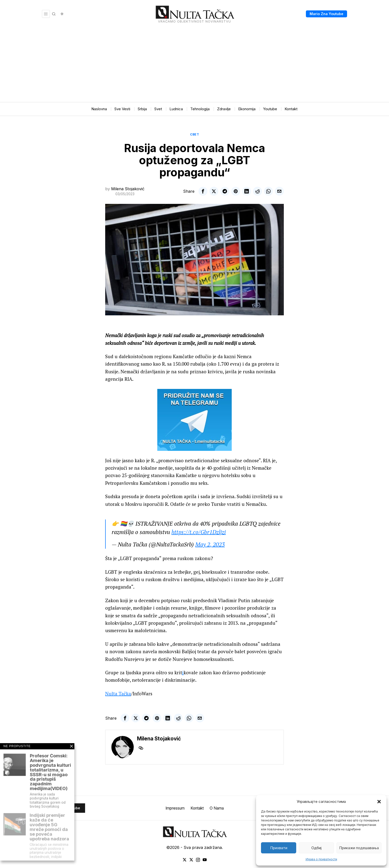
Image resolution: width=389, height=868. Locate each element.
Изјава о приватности (321, 859)
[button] (379, 802)
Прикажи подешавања (359, 848)
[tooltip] (203, 191)
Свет (194, 134)
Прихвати (279, 848)
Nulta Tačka (118, 693)
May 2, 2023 (210, 544)
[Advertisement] (194, 65)
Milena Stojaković (128, 189)
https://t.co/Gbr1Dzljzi (199, 532)
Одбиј (316, 848)
